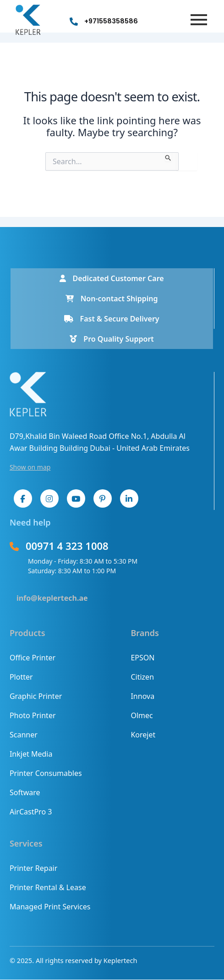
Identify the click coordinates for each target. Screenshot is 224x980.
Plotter (21, 677)
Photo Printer (33, 715)
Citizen (142, 677)
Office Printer (33, 658)
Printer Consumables (46, 773)
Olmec (142, 715)
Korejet (143, 735)
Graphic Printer (36, 696)
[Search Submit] (168, 157)
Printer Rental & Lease (48, 887)
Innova (142, 696)
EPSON (142, 658)
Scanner (24, 735)
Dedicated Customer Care (112, 278)
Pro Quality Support (112, 339)
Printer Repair (33, 868)
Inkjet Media (31, 754)
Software (25, 792)
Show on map (30, 467)
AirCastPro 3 (31, 812)
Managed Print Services (50, 907)
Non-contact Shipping (112, 299)
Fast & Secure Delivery (112, 319)
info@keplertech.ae (52, 598)
